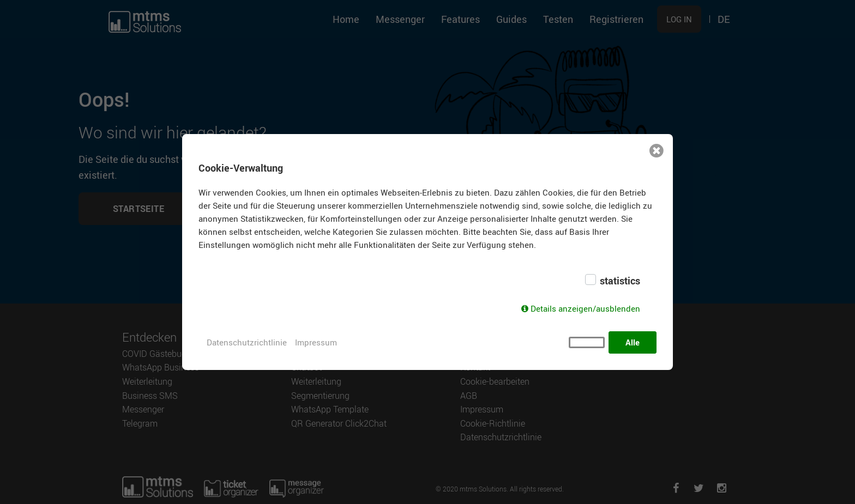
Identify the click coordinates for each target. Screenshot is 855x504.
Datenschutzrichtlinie (247, 342)
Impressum (316, 342)
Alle (633, 342)
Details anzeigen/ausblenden (585, 308)
